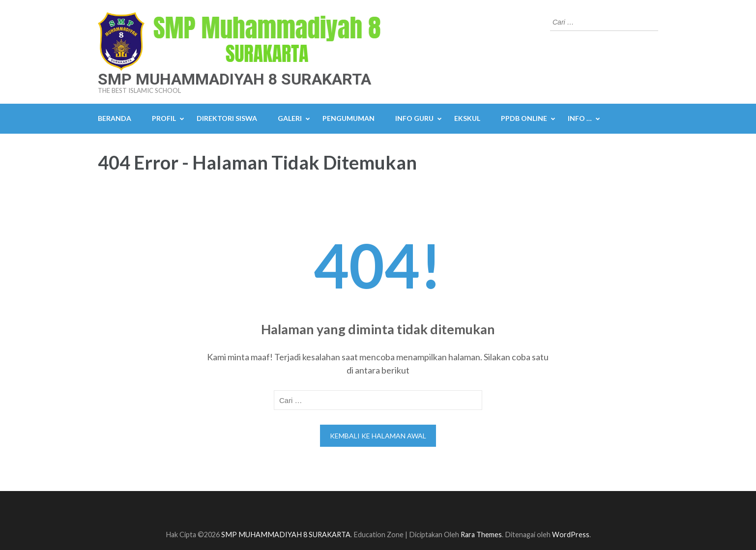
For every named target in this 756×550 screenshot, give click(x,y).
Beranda (115, 118)
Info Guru (414, 118)
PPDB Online (524, 118)
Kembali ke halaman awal (378, 436)
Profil (164, 118)
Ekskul (467, 118)
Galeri (290, 118)
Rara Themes (481, 535)
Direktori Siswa (227, 118)
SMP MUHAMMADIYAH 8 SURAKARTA (234, 79)
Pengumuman (349, 118)
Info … (580, 118)
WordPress (571, 535)
